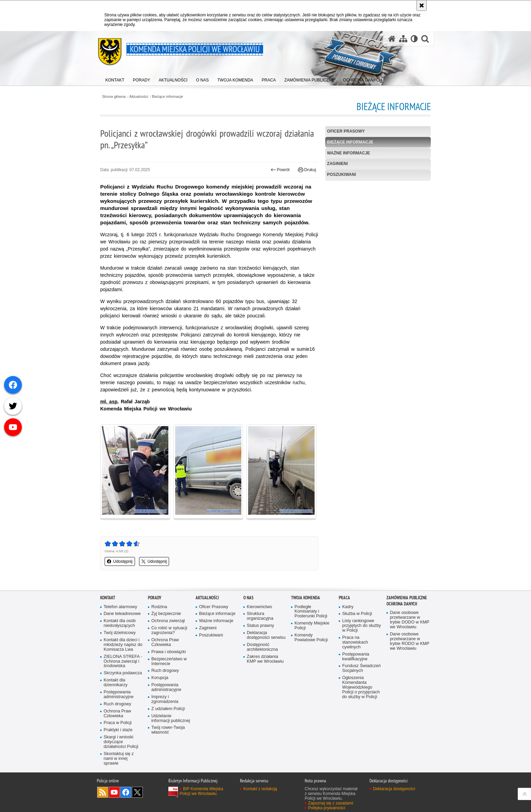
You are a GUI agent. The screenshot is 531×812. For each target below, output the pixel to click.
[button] (425, 39)
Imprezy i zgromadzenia (165, 699)
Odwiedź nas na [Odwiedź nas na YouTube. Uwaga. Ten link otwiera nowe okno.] (114, 792)
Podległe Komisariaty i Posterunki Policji (311, 612)
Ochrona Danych (402, 604)
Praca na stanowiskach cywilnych (355, 642)
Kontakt (108, 598)
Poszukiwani (342, 175)
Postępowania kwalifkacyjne (356, 657)
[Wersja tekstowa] (414, 39)
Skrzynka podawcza (123, 673)
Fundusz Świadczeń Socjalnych (361, 668)
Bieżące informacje (168, 97)
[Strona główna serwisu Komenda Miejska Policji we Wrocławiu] (392, 39)
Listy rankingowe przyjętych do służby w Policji (362, 626)
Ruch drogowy (117, 704)
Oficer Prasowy (346, 131)
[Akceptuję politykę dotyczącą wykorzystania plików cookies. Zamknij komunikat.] (422, 5)
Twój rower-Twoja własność (168, 730)
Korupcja (160, 678)
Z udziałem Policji (168, 709)
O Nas (248, 598)
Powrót (280, 170)
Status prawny (260, 626)
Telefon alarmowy (120, 607)
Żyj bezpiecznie (166, 614)
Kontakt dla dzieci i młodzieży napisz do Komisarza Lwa (123, 645)
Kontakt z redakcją (260, 789)
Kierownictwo (259, 607)
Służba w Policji (357, 614)
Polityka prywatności (327, 808)
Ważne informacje (349, 153)
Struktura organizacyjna (260, 616)
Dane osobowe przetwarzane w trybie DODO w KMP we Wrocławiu (410, 620)
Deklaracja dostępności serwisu (266, 635)
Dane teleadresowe (122, 614)
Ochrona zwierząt (168, 621)
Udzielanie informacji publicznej (171, 718)
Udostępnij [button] (120, 561)
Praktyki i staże (118, 730)
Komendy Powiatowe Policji (311, 638)
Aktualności (139, 97)
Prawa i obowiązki (169, 652)
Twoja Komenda (306, 598)
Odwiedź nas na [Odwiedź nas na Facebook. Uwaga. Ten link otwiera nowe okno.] (126, 792)
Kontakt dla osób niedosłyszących (120, 623)
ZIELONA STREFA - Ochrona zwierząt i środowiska (123, 661)
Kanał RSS (103, 792)
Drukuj (307, 170)
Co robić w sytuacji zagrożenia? (169, 630)
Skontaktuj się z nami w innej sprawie (119, 759)
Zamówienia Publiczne (407, 598)
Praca (344, 598)
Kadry (348, 607)
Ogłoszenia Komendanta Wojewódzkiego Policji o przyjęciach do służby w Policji (361, 687)
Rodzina (159, 607)
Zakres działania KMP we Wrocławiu (265, 659)
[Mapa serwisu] (403, 39)
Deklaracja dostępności (394, 789)
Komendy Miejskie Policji (312, 626)
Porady (155, 598)
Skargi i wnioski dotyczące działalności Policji (121, 742)
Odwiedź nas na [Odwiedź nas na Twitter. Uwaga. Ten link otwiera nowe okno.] (137, 792)
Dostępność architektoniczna (262, 647)
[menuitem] (115, 79)
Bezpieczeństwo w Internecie (169, 661)
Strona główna (114, 97)
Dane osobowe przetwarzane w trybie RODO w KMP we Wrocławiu (410, 641)
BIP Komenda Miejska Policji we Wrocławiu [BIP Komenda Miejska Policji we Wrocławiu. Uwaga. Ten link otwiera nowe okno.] (201, 791)
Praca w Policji (118, 723)
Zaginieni (338, 164)
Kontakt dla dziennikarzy (116, 683)
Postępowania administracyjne (119, 695)
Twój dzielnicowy (120, 633)
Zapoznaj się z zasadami (331, 803)
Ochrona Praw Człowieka (117, 714)
